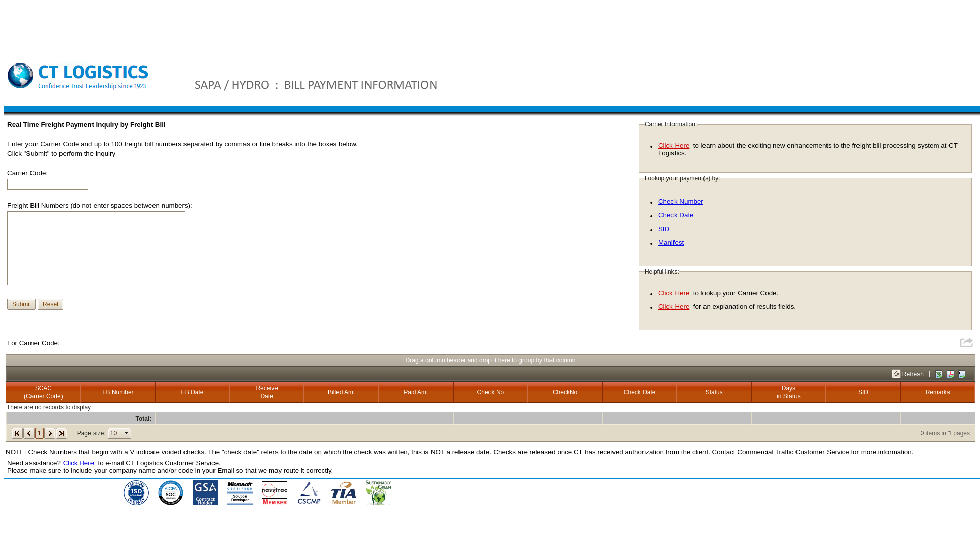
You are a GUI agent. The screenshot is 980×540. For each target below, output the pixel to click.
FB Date (193, 392)
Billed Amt (341, 392)
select (127, 433)
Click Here (674, 146)
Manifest (671, 243)
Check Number (681, 201)
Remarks (938, 392)
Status (714, 392)
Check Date (676, 215)
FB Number (118, 392)
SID (664, 229)
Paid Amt (416, 392)
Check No (491, 392)
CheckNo (565, 392)
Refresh (913, 374)
